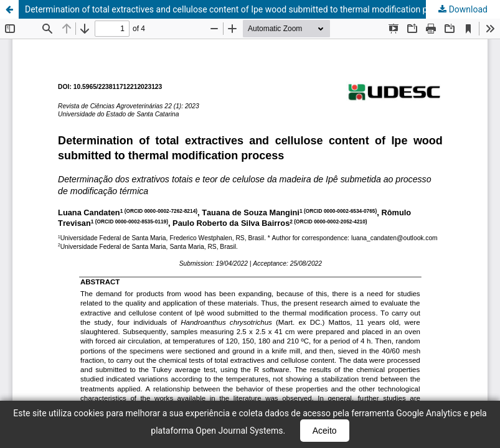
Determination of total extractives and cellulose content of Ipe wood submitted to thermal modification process (239, 9)
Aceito (325, 431)
